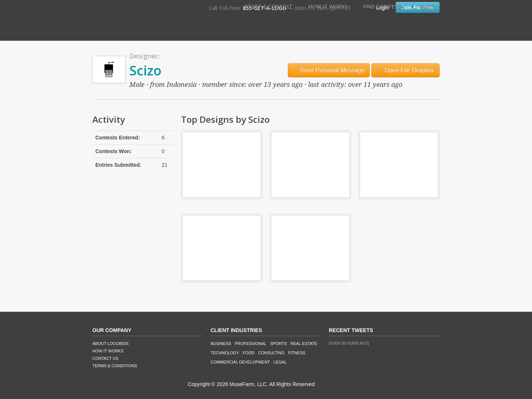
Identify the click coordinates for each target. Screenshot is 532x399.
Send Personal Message (329, 70)
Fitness (297, 353)
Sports (278, 344)
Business (221, 344)
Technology (225, 353)
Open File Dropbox (405, 70)
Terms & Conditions (115, 366)
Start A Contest (269, 6)
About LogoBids (110, 344)
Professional (251, 344)
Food (249, 353)
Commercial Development (240, 362)
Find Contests (384, 6)
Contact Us (105, 358)
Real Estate (304, 344)
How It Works (328, 6)
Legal (280, 362)
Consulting (271, 353)
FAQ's (427, 6)
